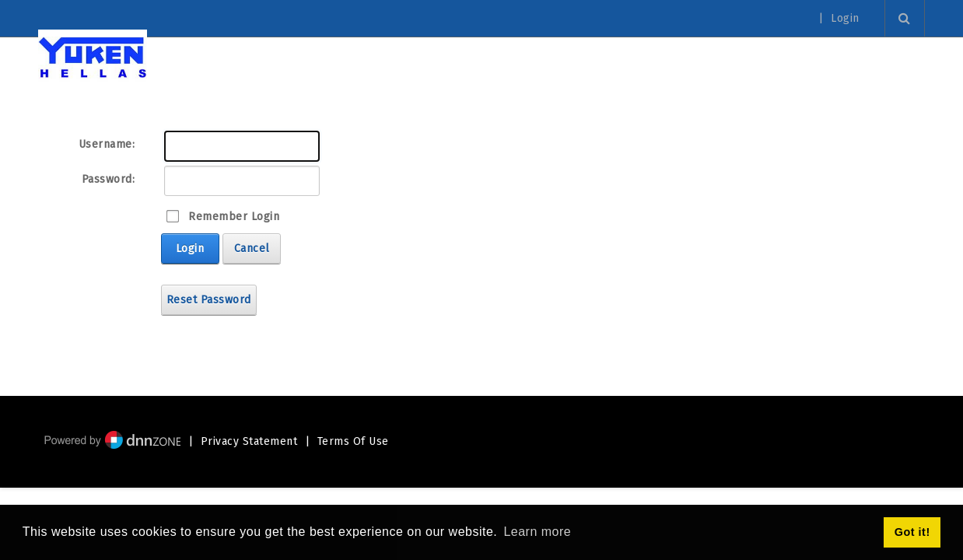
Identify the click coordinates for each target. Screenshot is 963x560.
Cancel (252, 248)
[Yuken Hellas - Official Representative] (93, 56)
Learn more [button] (537, 532)
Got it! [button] (912, 532)
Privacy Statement (249, 441)
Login (845, 19)
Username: (107, 144)
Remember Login (234, 217)
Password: (109, 179)
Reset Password (209, 300)
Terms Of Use (353, 441)
